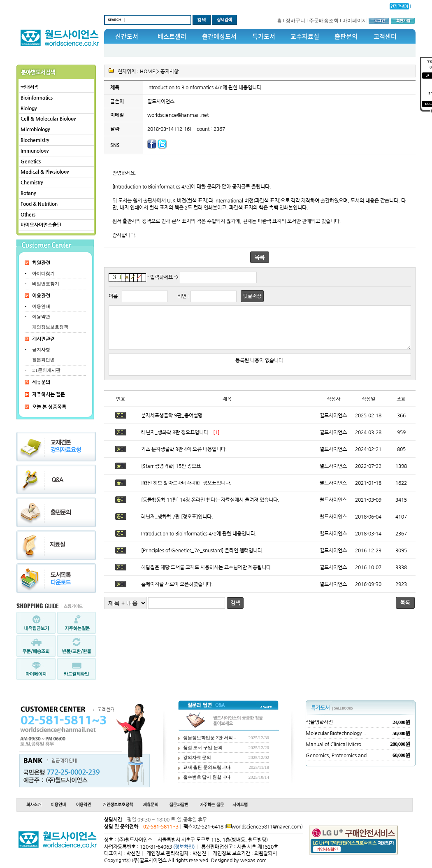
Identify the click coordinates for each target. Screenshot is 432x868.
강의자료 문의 (197, 757)
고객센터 (385, 36)
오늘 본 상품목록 (49, 407)
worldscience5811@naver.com (266, 826)
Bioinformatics (37, 98)
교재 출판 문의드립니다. (207, 767)
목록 (260, 257)
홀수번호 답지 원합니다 (207, 777)
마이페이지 (355, 21)
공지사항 (41, 349)
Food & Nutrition (39, 204)
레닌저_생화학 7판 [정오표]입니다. (177, 524)
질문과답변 (43, 360)
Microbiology (35, 129)
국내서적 (30, 87)
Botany (28, 193)
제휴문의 (41, 382)
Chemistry (32, 182)
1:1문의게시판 (46, 370)
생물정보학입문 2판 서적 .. (210, 738)
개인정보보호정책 (50, 327)
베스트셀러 (172, 36)
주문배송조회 (324, 21)
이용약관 (41, 316)
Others (28, 214)
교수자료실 (305, 36)
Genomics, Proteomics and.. (338, 755)
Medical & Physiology (45, 172)
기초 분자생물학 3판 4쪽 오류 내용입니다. (184, 456)
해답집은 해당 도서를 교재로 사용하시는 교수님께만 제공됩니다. (207, 575)
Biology (29, 108)
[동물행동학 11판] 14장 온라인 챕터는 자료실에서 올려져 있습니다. (210, 507)
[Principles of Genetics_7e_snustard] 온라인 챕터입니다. (202, 558)
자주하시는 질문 (49, 394)
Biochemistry (35, 140)
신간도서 (127, 36)
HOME (147, 71)
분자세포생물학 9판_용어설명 (172, 423)
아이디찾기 (43, 273)
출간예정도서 (219, 36)
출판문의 (346, 36)
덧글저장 (252, 296)
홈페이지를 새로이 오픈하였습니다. (177, 591)
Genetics (31, 161)
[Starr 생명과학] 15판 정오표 (171, 473)
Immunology (35, 151)
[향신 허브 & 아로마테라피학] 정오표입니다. (186, 490)
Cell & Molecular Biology (48, 119)
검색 (235, 610)
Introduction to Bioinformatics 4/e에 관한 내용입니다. (199, 541)
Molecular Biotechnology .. (336, 733)
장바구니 (295, 21)
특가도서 (264, 36)
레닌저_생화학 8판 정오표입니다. (175, 440)
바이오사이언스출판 (41, 225)
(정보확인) (184, 847)
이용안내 (41, 306)
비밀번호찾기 (46, 284)
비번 (182, 296)
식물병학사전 (319, 722)
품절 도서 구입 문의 (203, 747)
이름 (113, 296)
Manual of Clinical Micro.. (335, 744)
